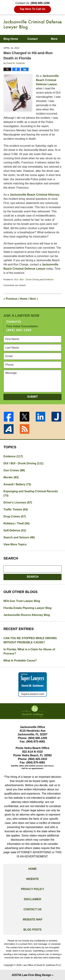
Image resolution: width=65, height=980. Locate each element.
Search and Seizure (19, 537)
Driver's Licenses (18, 502)
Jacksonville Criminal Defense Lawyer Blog (33, 25)
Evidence (49, 279)
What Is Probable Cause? (20, 661)
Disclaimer (33, 899)
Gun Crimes (14, 470)
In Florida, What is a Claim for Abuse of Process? (29, 651)
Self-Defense (15, 530)
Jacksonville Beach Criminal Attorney (34, 195)
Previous (10, 299)
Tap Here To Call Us (32, 9)
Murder (11, 477)
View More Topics (15, 544)
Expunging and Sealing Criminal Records (31, 493)
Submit (32, 397)
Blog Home (11, 39)
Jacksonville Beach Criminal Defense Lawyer (47, 80)
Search (33, 577)
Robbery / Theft (16, 523)
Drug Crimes (15, 516)
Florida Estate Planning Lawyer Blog (27, 608)
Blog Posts (32, 930)
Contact (33, 39)
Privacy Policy (33, 889)
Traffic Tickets (16, 509)
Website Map (32, 919)
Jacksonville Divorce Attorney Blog (27, 615)
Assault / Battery (17, 484)
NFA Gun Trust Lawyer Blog (22, 601)
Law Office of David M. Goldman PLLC (42, 965)
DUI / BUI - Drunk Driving (27, 279)
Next (34, 299)
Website (32, 879)
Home (24, 299)
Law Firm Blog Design (31, 975)
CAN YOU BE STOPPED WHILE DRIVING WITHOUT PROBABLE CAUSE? (30, 640)
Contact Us (33, 909)
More (54, 39)
